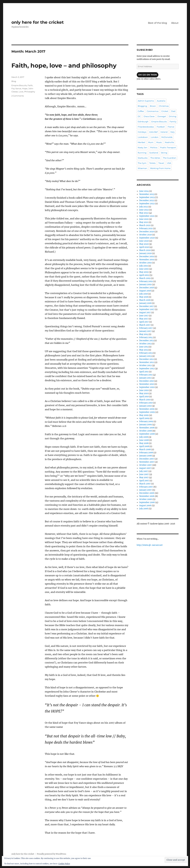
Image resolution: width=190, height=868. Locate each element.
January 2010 (145, 406)
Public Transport (168, 147)
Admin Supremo (146, 101)
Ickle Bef (153, 132)
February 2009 (146, 421)
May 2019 (144, 272)
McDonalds (167, 137)
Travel (161, 163)
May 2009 (144, 415)
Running (142, 153)
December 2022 (147, 200)
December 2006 (147, 493)
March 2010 (145, 400)
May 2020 (144, 244)
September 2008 (147, 434)
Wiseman (142, 168)
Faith (30, 85)
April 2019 (144, 275)
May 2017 (144, 319)
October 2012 (145, 365)
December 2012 (147, 359)
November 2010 (147, 384)
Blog (14, 81)
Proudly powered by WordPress (52, 854)
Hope (25, 88)
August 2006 (145, 506)
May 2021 (144, 222)
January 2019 (145, 285)
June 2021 (144, 219)
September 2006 (147, 502)
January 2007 (145, 490)
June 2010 (144, 390)
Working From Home (160, 168)
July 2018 (143, 294)
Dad (173, 111)
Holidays (142, 132)
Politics (154, 147)
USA (169, 163)
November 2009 (147, 409)
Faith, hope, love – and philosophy (64, 65)
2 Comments (18, 96)
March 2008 (145, 449)
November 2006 (147, 496)
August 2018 (145, 291)
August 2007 (145, 468)
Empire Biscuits (19, 85)
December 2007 (147, 459)
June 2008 (144, 440)
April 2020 (144, 247)
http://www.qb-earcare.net (150, 545)
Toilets (152, 163)
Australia (161, 101)
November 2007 (147, 462)
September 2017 (147, 309)
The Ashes (155, 158)
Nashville (169, 142)
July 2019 (144, 266)
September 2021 (147, 216)
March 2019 (145, 278)
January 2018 (145, 303)
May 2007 (144, 478)
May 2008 (144, 443)
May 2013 (144, 350)
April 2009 (144, 418)
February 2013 (146, 353)
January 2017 (145, 331)
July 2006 (144, 509)
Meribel (141, 142)
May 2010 (144, 393)
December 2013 (146, 341)
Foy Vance (16, 88)
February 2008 (146, 453)
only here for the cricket (38, 22)
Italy (172, 132)
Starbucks (143, 158)
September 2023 (147, 197)
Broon (153, 106)
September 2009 (147, 412)
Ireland (164, 132)
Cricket (165, 111)
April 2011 (144, 372)
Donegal (162, 116)
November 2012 (147, 362)
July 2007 (144, 471)
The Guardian (170, 158)
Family (173, 122)
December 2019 (147, 257)
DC (139, 116)
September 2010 (147, 387)
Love (21, 92)
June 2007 (144, 474)
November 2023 (147, 194)
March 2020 (145, 250)
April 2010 (144, 397)
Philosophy (30, 92)
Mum (151, 142)
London (155, 137)
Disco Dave (149, 116)
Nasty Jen (142, 147)
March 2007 (145, 484)
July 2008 (144, 437)
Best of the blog (157, 23)
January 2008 (145, 456)
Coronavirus (153, 111)
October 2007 (146, 465)
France (171, 127)
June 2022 (144, 210)
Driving (173, 116)
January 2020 (145, 253)
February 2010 (146, 403)
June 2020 (144, 241)
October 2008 (146, 431)
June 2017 (144, 316)
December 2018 (147, 288)
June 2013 (144, 347)
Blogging (142, 106)
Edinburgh (143, 122)
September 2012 (147, 369)
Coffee (141, 111)
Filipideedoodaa (146, 127)
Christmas (164, 106)
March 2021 (145, 225)
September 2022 (147, 204)
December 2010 (147, 381)
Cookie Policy (64, 864)
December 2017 (147, 306)
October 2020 (146, 235)
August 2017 (145, 313)
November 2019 (147, 260)
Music (159, 142)
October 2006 (146, 499)
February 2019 (146, 281)
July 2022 (144, 207)
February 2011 (146, 375)
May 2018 (144, 297)
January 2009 (146, 425)
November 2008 (147, 428)
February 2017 (146, 328)
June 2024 (144, 191)
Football (161, 127)
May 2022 (144, 213)
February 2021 (146, 228)
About (175, 23)
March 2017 (145, 325)
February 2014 (146, 337)
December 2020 (147, 232)
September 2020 (147, 238)
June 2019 (144, 269)
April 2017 (144, 322)
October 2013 (145, 344)
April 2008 (144, 446)
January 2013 (145, 356)
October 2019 (145, 263)
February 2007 (146, 487)
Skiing (164, 153)
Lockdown (143, 137)
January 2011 (145, 378)
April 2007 (144, 481)
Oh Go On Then (148, 75)
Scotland (154, 153)
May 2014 (144, 334)
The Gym (142, 163)
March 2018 (145, 300)
